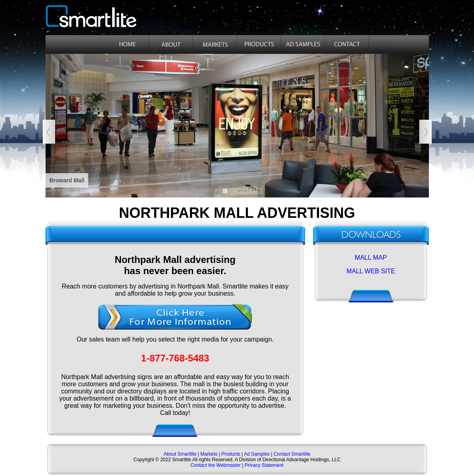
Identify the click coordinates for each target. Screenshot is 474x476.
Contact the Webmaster (216, 465)
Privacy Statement (264, 465)
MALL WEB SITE (371, 271)
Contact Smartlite (292, 454)
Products (231, 454)
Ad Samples (257, 454)
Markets (208, 454)
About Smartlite (181, 454)
